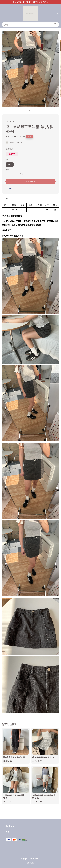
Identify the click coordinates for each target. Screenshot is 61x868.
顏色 (7, 160)
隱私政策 (31, 863)
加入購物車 (30, 181)
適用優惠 (9, 149)
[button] (3, 14)
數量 (7, 170)
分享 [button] (9, 189)
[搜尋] (55, 24)
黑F (10, 165)
